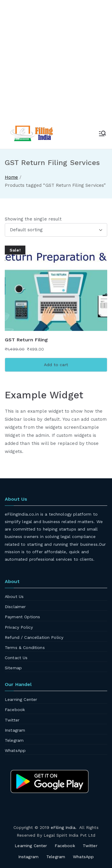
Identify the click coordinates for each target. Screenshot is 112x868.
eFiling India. (64, 827)
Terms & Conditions (25, 647)
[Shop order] (56, 230)
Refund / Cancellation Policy (34, 637)
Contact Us (16, 658)
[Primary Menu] (102, 133)
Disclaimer (15, 607)
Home (11, 177)
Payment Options (22, 617)
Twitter (12, 720)
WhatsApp (15, 750)
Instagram (15, 730)
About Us (14, 596)
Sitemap (13, 668)
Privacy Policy (19, 627)
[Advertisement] (56, 65)
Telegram (14, 740)
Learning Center (21, 699)
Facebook (15, 710)
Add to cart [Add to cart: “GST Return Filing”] (56, 365)
